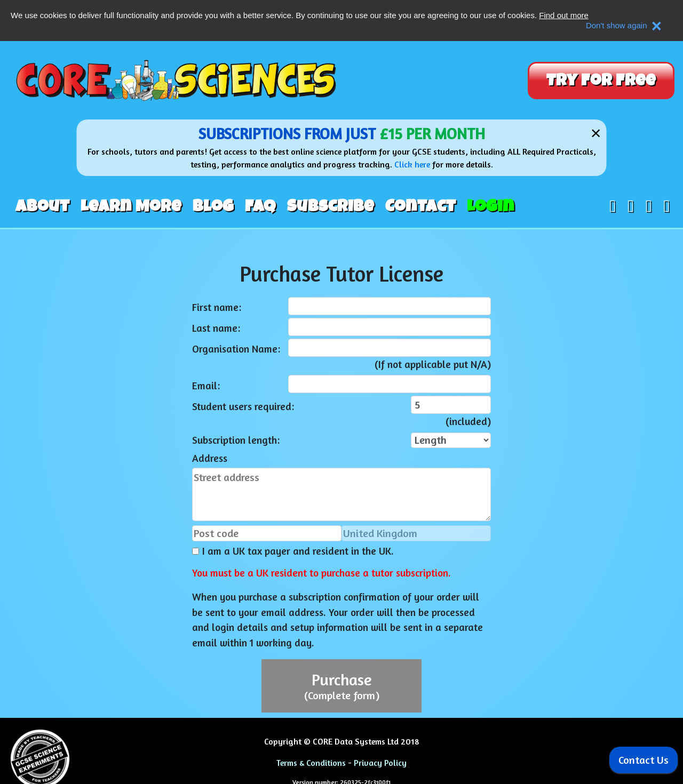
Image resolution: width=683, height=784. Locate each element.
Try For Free (601, 81)
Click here (412, 164)
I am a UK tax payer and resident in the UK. (293, 551)
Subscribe (331, 206)
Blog (213, 206)
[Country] (416, 533)
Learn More (131, 206)
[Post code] (267, 533)
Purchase (342, 686)
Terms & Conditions (311, 763)
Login (491, 206)
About (42, 206)
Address (210, 458)
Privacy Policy (380, 763)
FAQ (260, 206)
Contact (420, 206)
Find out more (564, 15)
